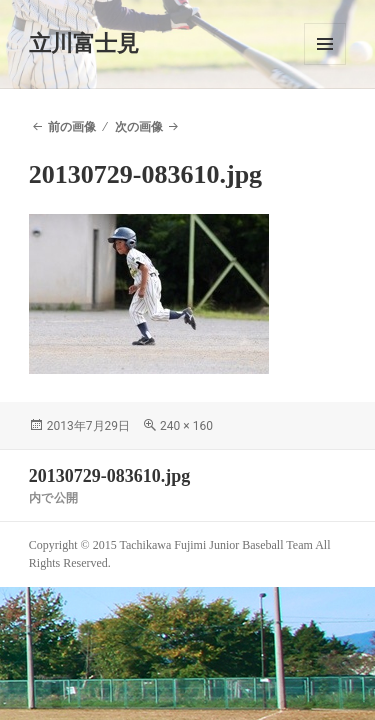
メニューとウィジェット (325, 44)
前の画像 (72, 127)
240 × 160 (186, 426)
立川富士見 (84, 43)
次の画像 (139, 127)
